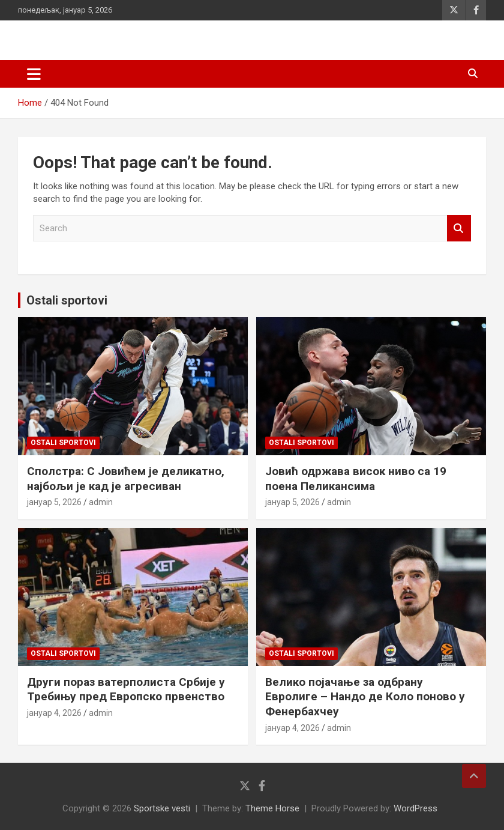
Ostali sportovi (67, 300)
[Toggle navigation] (34, 74)
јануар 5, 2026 (54, 502)
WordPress (415, 808)
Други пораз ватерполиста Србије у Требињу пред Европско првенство (126, 689)
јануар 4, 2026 (54, 713)
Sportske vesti (162, 808)
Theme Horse (272, 808)
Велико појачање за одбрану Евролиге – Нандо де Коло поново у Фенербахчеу (365, 697)
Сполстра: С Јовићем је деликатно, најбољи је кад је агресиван (126, 479)
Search (459, 229)
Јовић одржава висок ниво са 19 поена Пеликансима (356, 479)
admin (101, 502)
